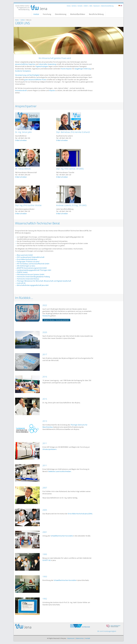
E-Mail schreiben (21, 140)
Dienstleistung (61, 14)
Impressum (96, 6)
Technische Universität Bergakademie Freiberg (33, 277)
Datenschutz (80, 638)
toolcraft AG (21, 283)
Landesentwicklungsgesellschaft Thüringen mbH (34, 270)
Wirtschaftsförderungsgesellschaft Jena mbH (33, 285)
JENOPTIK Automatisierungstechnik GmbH (32, 268)
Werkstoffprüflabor (78, 14)
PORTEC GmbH (22, 272)
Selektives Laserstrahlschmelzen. (60, 471)
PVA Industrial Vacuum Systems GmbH (31, 274)
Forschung (47, 14)
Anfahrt (86, 6)
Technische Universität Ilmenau (28, 279)
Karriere (74, 6)
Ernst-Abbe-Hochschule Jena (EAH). (80, 514)
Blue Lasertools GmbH (25, 255)
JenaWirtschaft (39, 257)
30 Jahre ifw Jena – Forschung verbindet (56, 320)
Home (68, 6)
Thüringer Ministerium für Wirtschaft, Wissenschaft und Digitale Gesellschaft (44, 281)
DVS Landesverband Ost (26, 257)
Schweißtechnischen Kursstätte (62, 536)
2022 (45, 305)
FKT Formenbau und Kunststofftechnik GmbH (33, 264)
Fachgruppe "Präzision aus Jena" (28, 262)
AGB (91, 6)
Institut (36, 14)
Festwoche (46, 316)
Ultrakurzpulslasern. (50, 449)
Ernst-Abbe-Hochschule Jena (27, 259)
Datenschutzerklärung (107, 6)
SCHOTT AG (47, 560)
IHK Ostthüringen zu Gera (26, 266)
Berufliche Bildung (96, 14)
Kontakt (80, 6)
